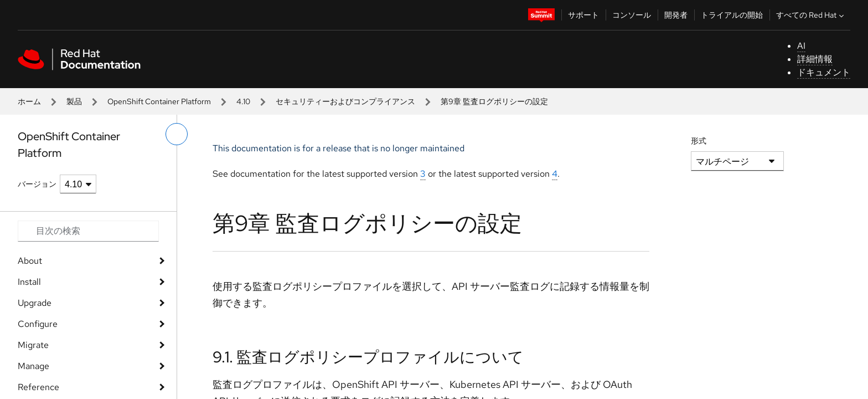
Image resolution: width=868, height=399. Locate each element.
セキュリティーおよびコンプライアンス (345, 101)
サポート (583, 15)
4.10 (243, 101)
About (30, 261)
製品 (74, 101)
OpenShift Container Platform (159, 101)
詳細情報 (815, 59)
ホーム (29, 101)
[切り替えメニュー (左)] (177, 134)
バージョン (37, 184)
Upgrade (35, 303)
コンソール (632, 15)
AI (801, 46)
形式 (699, 141)
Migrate (33, 345)
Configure (38, 324)
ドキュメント (824, 72)
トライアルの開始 (732, 15)
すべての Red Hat (811, 15)
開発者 (676, 15)
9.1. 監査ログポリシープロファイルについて (368, 357)
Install (29, 282)
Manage (33, 366)
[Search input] (88, 231)
